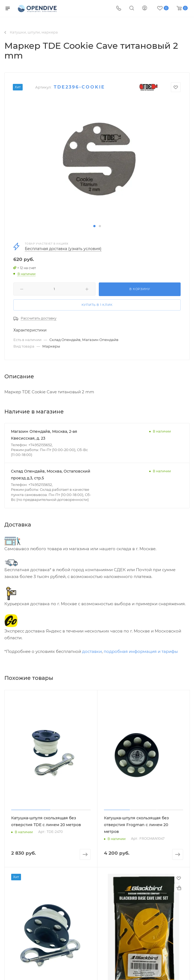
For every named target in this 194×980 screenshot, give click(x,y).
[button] (94, 226)
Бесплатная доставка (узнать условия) (63, 249)
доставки (92, 651)
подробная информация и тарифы (141, 651)
